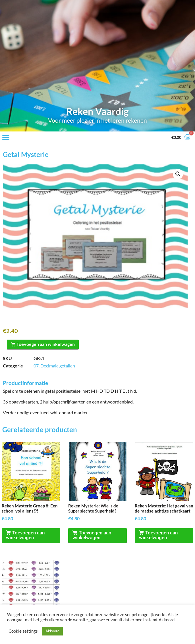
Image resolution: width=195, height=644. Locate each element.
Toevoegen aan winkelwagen (49, 344)
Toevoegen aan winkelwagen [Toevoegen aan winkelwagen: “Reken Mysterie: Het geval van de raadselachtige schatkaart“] (159, 536)
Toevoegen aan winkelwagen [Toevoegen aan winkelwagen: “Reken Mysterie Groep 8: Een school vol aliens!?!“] (26, 536)
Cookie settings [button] (23, 631)
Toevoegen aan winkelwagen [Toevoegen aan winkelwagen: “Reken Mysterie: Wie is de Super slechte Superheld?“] (92, 536)
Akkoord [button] (52, 631)
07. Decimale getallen (54, 366)
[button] (6, 137)
